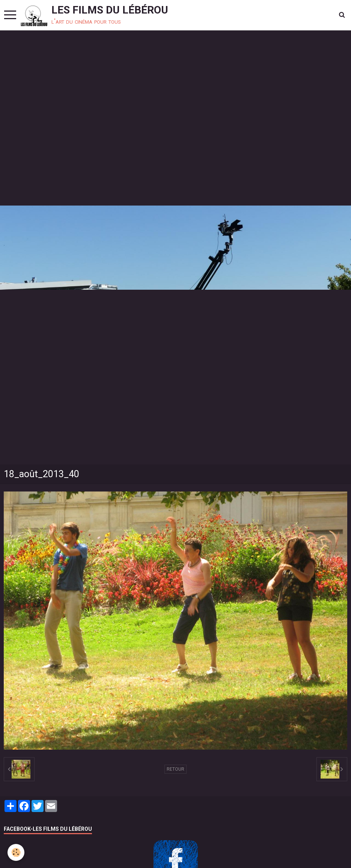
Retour (175, 769)
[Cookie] (16, 852)
